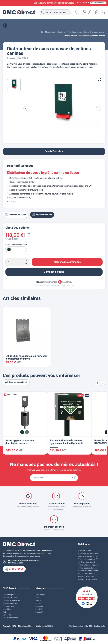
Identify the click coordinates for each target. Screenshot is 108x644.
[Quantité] (18, 262)
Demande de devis (54, 272)
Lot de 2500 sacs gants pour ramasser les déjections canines (26, 357)
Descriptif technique (54, 151)
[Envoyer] (75, 478)
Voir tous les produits (16, 382)
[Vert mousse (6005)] (9, 249)
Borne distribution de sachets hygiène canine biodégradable (66, 442)
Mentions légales (76, 626)
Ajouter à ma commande (67, 262)
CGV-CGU (88, 626)
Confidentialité (100, 626)
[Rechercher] (55, 12)
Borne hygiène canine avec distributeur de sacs (20, 442)
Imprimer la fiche (42, 215)
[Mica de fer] (27, 432)
